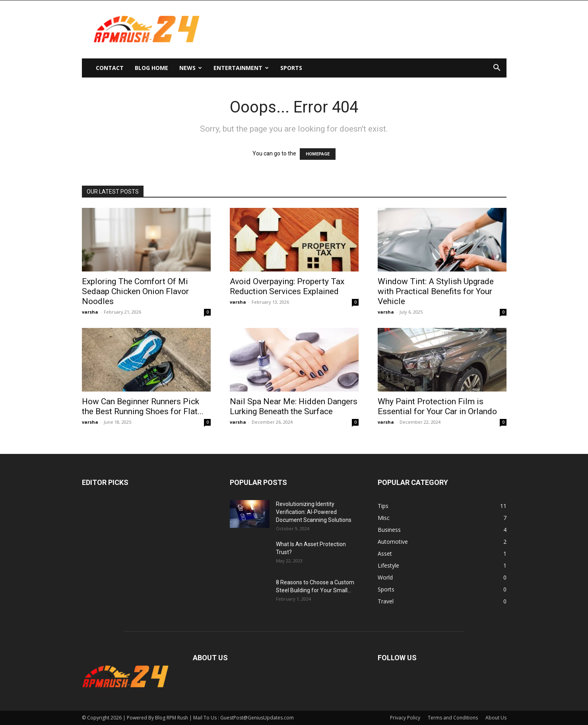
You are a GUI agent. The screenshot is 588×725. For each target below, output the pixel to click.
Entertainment (241, 68)
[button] (497, 69)
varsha (90, 312)
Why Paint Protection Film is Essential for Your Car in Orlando (437, 406)
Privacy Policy (405, 718)
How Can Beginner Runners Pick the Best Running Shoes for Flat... (143, 406)
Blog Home (151, 68)
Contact (110, 68)
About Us (496, 718)
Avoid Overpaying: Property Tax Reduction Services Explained (287, 286)
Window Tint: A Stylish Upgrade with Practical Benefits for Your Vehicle (436, 291)
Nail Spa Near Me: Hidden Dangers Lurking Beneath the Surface (294, 406)
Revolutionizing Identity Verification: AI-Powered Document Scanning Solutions (314, 512)
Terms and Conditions (453, 718)
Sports (291, 68)
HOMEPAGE (318, 154)
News (191, 68)
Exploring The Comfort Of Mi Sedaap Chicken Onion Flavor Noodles (135, 291)
